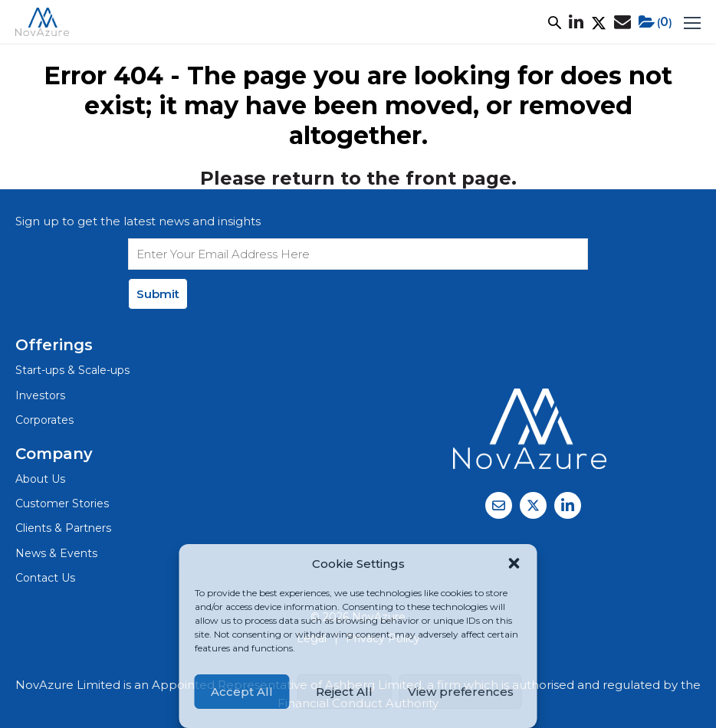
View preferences (461, 692)
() (655, 22)
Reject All (344, 692)
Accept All (242, 692)
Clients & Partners (63, 528)
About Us (40, 479)
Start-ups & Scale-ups (72, 370)
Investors (40, 395)
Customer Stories (62, 503)
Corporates (44, 420)
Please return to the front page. (358, 178)
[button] (514, 563)
